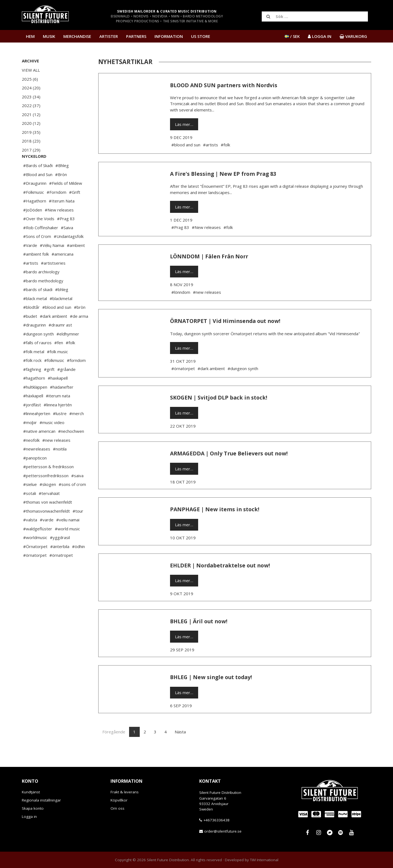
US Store (201, 36)
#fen (59, 359)
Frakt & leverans (125, 792)
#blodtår (31, 323)
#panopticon (35, 474)
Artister (109, 36)
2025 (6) (30, 79)
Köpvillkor (119, 800)
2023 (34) (31, 97)
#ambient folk (36, 270)
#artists (31, 279)
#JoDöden (33, 226)
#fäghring (32, 386)
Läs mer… (184, 124)
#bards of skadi (38, 306)
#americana (62, 270)
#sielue (30, 501)
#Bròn (61, 191)
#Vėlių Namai (52, 262)
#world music (67, 545)
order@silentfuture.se (223, 831)
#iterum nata (58, 412)
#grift (49, 386)
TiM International (264, 860)
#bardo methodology (43, 297)
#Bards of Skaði (38, 182)
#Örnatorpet (35, 563)
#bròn (80, 323)
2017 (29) (31, 150)
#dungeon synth (38, 350)
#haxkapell (58, 394)
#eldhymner (68, 350)
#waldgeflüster (38, 545)
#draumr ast (60, 341)
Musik (49, 36)
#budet (30, 332)
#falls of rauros (37, 359)
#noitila (60, 465)
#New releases (59, 226)
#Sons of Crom (37, 253)
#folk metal (34, 368)
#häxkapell (33, 412)
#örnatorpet (35, 571)
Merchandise (77, 36)
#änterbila (60, 563)
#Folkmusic (34, 208)
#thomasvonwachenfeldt (47, 527)
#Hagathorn (35, 217)
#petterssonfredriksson (46, 492)
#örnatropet (61, 571)
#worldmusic (35, 554)
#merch (77, 430)
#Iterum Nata (62, 217)
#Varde (30, 262)
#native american (39, 447)
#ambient (76, 262)
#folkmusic (54, 377)
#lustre (60, 430)
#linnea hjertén (58, 421)
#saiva (77, 492)
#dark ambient (53, 332)
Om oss (117, 808)
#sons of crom (72, 501)
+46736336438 (216, 820)
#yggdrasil (60, 554)
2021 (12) (31, 114)
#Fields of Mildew (66, 199)
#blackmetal (61, 315)
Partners (136, 36)
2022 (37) (31, 105)
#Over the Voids (39, 235)
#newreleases (37, 465)
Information (169, 36)
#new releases (56, 456)
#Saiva (67, 244)
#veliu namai (68, 536)
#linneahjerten (37, 430)
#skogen (48, 501)
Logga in (29, 816)
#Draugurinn (35, 199)
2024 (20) (31, 88)
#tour (78, 527)
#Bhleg (62, 182)
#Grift (75, 208)
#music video (52, 439)
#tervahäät (49, 510)
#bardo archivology (41, 288)
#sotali (30, 510)
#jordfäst (32, 421)
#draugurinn (35, 341)
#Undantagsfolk (69, 253)
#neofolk (31, 456)
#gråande (66, 386)
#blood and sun (57, 323)
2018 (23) (31, 141)
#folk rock (32, 377)
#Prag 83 (66, 235)
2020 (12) (31, 123)
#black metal (35, 315)
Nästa (180, 732)
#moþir (30, 439)
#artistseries (53, 279)
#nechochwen (71, 447)
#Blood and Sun (38, 191)
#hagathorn (34, 394)
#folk (70, 359)
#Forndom (56, 208)
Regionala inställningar (41, 800)
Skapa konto (33, 808)
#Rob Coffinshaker (41, 244)
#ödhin (78, 563)
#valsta (30, 536)
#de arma (79, 332)
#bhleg (62, 306)
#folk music (57, 368)
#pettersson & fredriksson (48, 483)
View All (31, 70)
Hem (30, 36)
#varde (47, 536)
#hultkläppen (35, 403)
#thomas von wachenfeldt (48, 518)
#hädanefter (62, 403)
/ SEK (292, 36)
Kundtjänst (31, 792)
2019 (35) (31, 132)
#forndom (76, 377)
